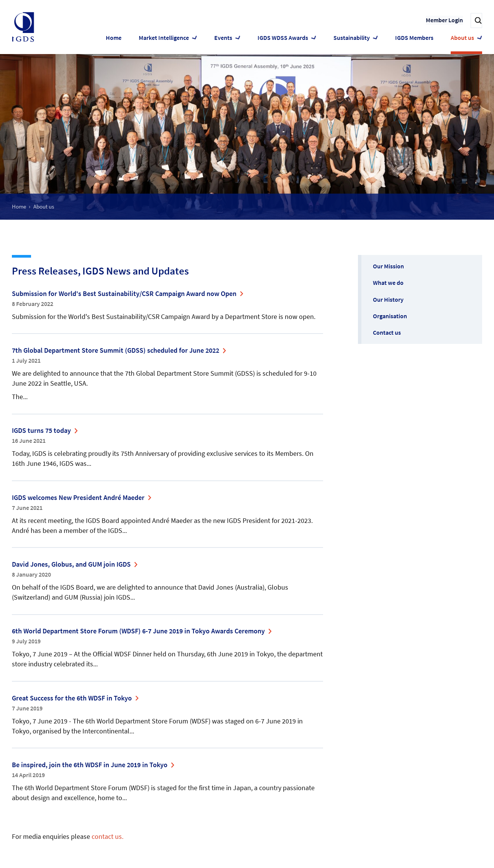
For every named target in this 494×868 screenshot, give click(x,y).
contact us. (107, 836)
